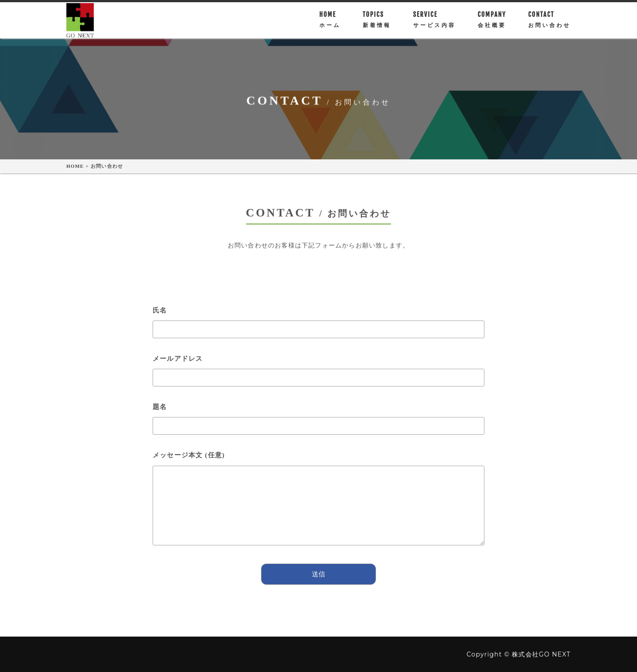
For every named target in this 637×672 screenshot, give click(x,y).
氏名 (318, 319)
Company (492, 23)
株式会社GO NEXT (541, 654)
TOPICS (377, 23)
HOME (330, 23)
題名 (318, 416)
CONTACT (549, 23)
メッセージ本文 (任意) (318, 503)
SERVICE (434, 23)
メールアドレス (318, 368)
